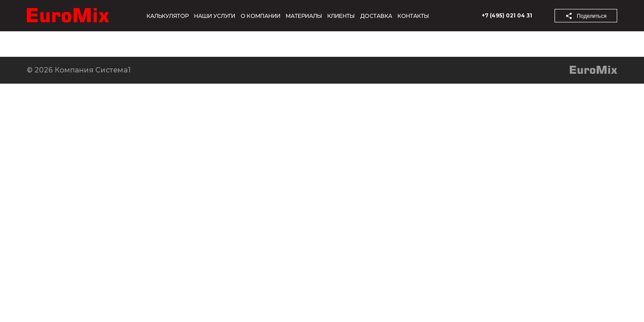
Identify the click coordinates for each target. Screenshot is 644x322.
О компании (261, 16)
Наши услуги (215, 16)
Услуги (180, 44)
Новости (73, 44)
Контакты (413, 16)
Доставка (376, 16)
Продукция (128, 44)
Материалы (304, 16)
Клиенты (341, 16)
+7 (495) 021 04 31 (507, 15)
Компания (21, 44)
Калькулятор (168, 16)
